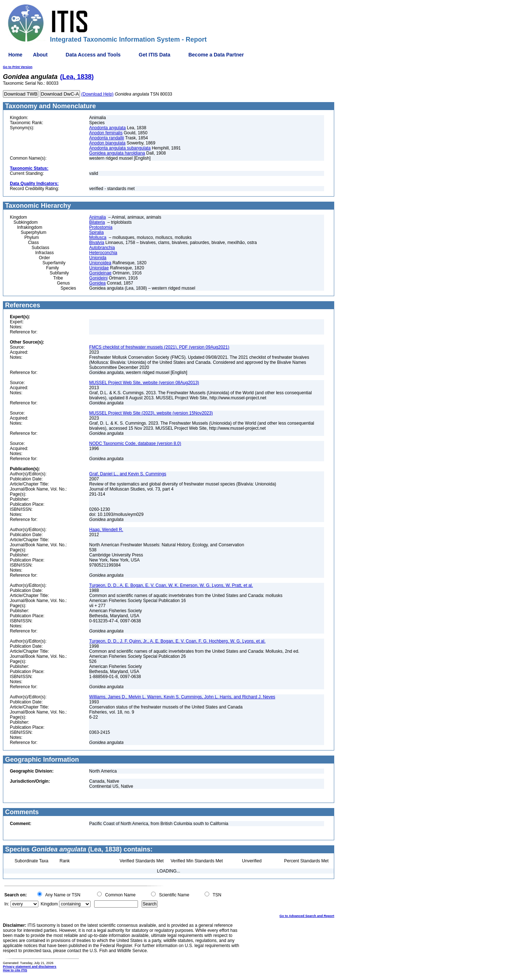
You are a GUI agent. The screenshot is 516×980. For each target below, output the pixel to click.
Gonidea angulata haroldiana (117, 153)
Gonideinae (100, 273)
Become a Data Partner (216, 55)
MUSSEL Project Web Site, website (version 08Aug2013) (144, 383)
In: (7, 904)
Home (15, 55)
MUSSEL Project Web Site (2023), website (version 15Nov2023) (151, 413)
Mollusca (98, 237)
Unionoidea (100, 263)
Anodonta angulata (107, 128)
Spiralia (96, 232)
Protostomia (101, 227)
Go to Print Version (18, 67)
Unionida (98, 258)
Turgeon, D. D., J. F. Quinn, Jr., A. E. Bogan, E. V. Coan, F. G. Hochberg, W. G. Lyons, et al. (177, 641)
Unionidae (99, 268)
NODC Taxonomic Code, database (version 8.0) (135, 443)
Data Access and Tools (93, 55)
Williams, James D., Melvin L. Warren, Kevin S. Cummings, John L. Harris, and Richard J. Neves (182, 697)
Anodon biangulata (107, 143)
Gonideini (98, 278)
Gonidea (97, 283)
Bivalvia (97, 243)
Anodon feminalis (106, 133)
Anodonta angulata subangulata (120, 148)
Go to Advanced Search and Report (307, 916)
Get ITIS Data (154, 55)
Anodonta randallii (106, 138)
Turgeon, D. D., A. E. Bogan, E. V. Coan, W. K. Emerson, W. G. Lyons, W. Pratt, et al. (171, 585)
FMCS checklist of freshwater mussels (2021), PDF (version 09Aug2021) (159, 347)
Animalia (97, 217)
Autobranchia (102, 248)
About (40, 55)
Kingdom (49, 904)
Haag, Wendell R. (106, 530)
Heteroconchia (103, 253)
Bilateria (97, 222)
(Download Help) (97, 94)
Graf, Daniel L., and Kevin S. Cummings (128, 474)
